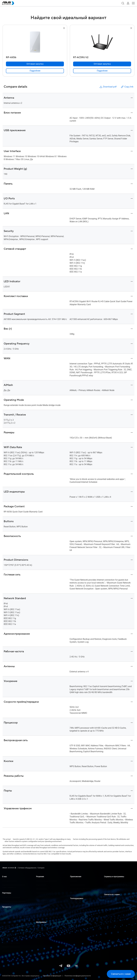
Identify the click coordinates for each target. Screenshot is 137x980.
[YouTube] (68, 966)
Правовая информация (52, 976)
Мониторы (6, 919)
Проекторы (7, 923)
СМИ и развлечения (44, 909)
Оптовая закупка (111, 899)
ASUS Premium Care (112, 881)
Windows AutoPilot (77, 893)
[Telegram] (61, 966)
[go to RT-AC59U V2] (102, 42)
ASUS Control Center (78, 885)
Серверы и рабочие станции (13, 927)
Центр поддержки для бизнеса (83, 903)
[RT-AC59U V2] (102, 57)
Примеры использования (46, 930)
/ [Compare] (40, 868)
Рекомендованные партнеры (14, 901)
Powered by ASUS (111, 889)
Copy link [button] (127, 87)
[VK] (76, 966)
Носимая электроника (11, 947)
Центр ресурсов (42, 927)
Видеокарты (7, 935)
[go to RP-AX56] (35, 42)
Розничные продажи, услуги (48, 893)
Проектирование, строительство (49, 905)
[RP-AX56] (35, 57)
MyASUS (73, 881)
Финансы (40, 913)
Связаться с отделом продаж (116, 903)
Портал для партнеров (11, 897)
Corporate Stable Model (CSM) (115, 885)
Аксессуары (7, 951)
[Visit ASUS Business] (10, 868)
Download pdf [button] (108, 87)
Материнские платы (10, 931)
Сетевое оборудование (11, 939)
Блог (38, 938)
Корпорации (41, 885)
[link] (35, 71)
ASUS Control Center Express (81, 889)
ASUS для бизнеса (9, 881)
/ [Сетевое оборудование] (27, 868)
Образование (41, 889)
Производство (42, 901)
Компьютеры (7, 915)
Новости (39, 934)
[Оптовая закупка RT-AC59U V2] (102, 64)
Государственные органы (46, 917)
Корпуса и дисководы (11, 943)
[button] (123, 3)
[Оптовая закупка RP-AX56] (35, 64)
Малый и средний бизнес (47, 881)
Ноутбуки (6, 911)
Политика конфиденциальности (78, 976)
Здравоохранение (43, 897)
